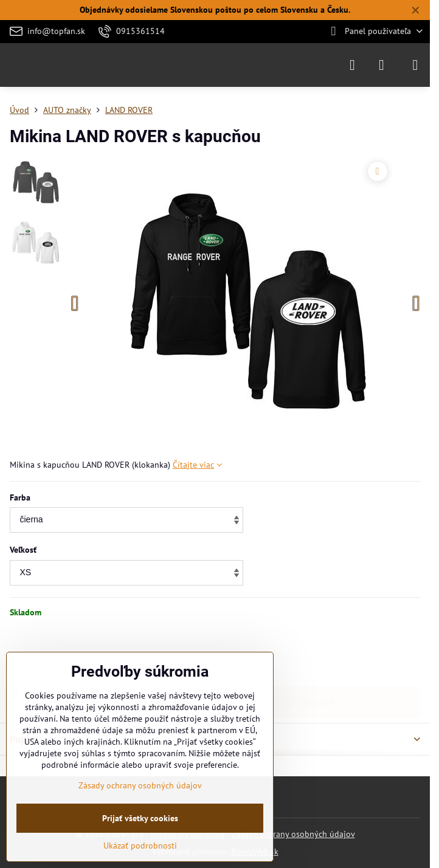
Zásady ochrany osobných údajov (293, 834)
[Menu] (415, 65)
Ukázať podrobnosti (140, 846)
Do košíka (310, 653)
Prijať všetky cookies (140, 818)
